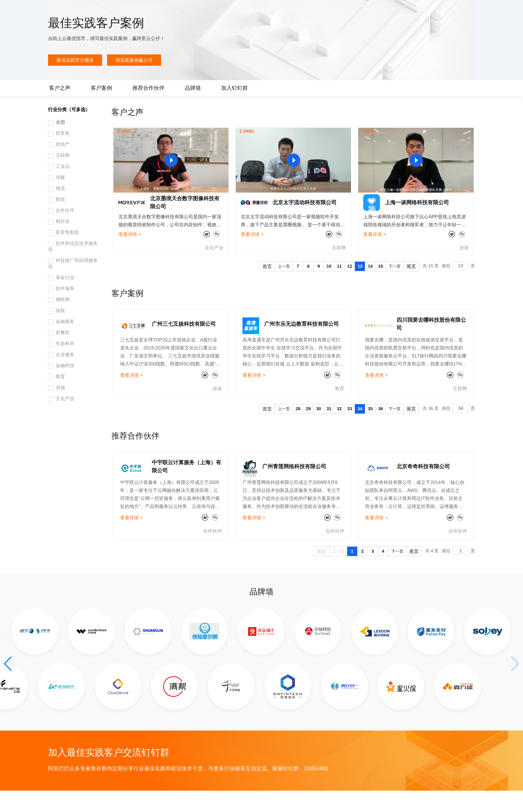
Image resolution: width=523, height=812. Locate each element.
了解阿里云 (220, 11)
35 (370, 430)
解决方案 (107, 11)
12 (350, 288)
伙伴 (181, 11)
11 (339, 288)
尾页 (411, 288)
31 (329, 430)
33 (350, 430)
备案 (452, 11)
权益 (128, 11)
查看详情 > (130, 256)
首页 (267, 288)
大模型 (68, 11)
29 (308, 430)
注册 (484, 11)
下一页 (395, 288)
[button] (8, 685)
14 (370, 288)
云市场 (162, 11)
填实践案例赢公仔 (134, 81)
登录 (509, 11)
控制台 (468, 11)
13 (360, 288)
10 (329, 288)
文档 (438, 11)
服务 (197, 11)
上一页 (284, 288)
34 (360, 430)
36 (381, 430)
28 (298, 430)
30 (319, 430)
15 (381, 288)
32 (339, 430)
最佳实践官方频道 (75, 81)
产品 (87, 11)
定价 (144, 11)
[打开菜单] (11, 11)
